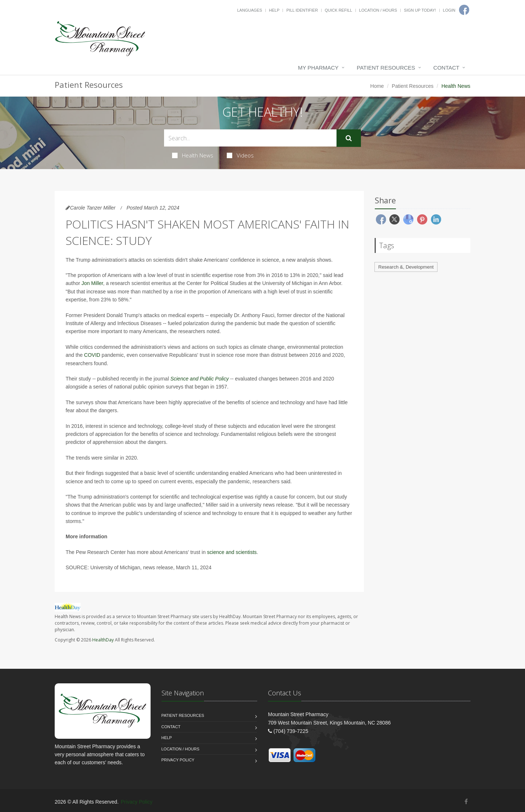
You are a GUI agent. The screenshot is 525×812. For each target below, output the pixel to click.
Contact (446, 68)
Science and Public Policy (199, 379)
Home (377, 86)
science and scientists (232, 552)
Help (274, 10)
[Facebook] (466, 802)
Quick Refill (339, 10)
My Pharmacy (318, 68)
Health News (193, 155)
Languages (249, 10)
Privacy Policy (178, 760)
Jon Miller (92, 283)
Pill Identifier (302, 10)
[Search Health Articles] (250, 138)
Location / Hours (378, 10)
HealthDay (103, 640)
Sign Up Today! (420, 10)
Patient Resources (386, 68)
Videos (240, 155)
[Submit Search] (349, 138)
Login (449, 10)
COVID (92, 355)
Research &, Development (406, 267)
